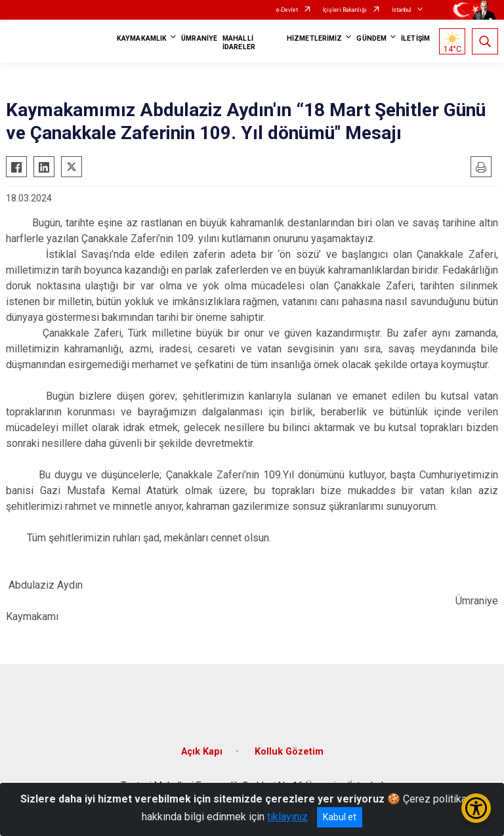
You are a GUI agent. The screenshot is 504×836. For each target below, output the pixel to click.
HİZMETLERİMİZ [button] (314, 38)
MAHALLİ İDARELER (239, 43)
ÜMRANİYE (199, 38)
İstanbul (402, 10)
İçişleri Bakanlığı (345, 10)
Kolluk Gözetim (289, 752)
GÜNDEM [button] (371, 38)
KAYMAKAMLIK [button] (142, 38)
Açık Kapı (202, 752)
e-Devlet (287, 10)
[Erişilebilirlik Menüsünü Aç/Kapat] (476, 808)
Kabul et (340, 817)
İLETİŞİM (415, 38)
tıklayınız (287, 817)
